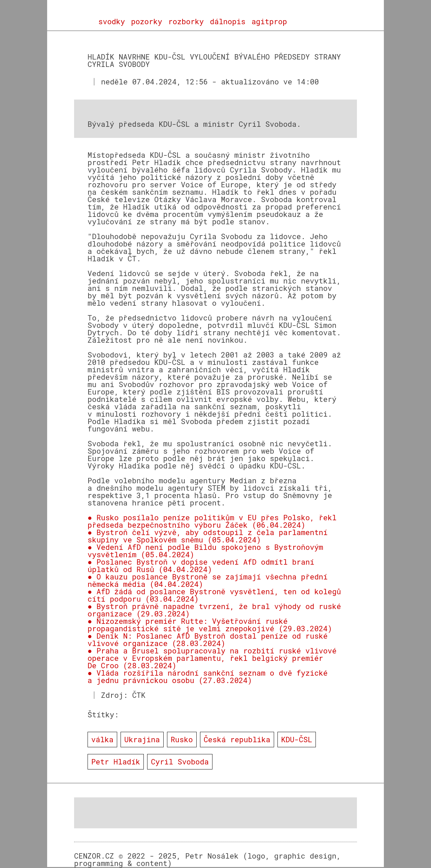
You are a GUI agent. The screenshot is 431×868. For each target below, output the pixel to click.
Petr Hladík (116, 762)
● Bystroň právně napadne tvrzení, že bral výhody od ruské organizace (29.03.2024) (214, 610)
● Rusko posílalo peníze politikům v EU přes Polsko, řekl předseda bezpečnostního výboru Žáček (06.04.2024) (212, 521)
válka (102, 739)
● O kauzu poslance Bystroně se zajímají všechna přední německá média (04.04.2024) (208, 580)
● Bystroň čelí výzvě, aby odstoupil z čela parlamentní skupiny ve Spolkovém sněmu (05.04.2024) (208, 536)
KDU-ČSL (297, 739)
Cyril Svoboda (180, 762)
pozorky (146, 22)
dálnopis (228, 22)
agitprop (269, 22)
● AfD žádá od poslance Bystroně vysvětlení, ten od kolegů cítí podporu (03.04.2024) (214, 595)
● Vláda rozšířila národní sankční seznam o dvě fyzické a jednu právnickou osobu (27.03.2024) (208, 676)
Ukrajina (142, 739)
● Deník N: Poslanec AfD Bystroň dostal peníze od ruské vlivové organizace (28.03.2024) (208, 639)
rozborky (186, 22)
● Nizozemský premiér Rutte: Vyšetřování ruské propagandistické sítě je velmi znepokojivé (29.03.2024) (210, 625)
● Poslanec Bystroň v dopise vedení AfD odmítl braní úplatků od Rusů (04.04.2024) (201, 565)
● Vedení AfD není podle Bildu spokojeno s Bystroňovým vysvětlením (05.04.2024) (205, 551)
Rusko (182, 739)
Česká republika (237, 739)
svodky (112, 22)
